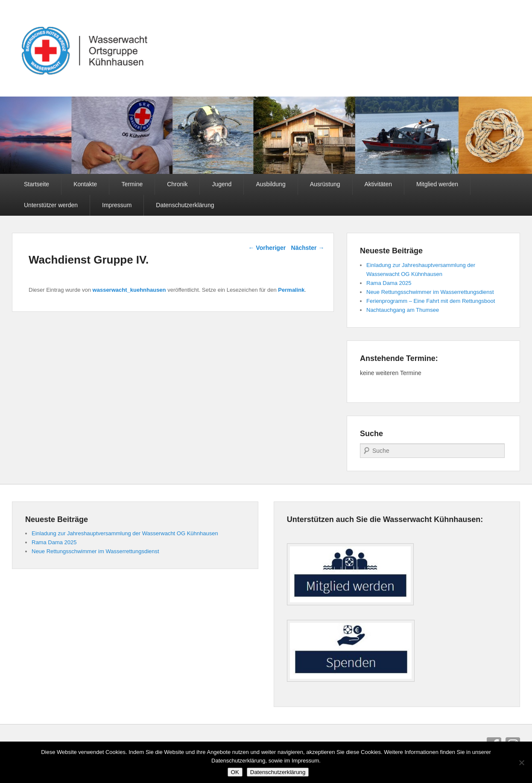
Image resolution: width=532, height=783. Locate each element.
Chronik (177, 184)
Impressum (117, 205)
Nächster (308, 248)
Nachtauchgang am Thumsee (403, 310)
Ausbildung (270, 184)
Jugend (222, 184)
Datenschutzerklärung (185, 205)
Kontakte (85, 184)
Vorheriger (267, 248)
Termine (132, 184)
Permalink (291, 290)
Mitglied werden (437, 184)
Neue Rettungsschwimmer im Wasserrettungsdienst (430, 292)
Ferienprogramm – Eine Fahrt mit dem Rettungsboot (431, 301)
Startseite (37, 184)
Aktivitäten (379, 184)
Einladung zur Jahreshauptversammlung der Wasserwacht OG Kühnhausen (125, 533)
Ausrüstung (325, 184)
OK (235, 772)
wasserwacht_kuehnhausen (129, 290)
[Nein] (521, 762)
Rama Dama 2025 (389, 283)
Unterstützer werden (51, 205)
